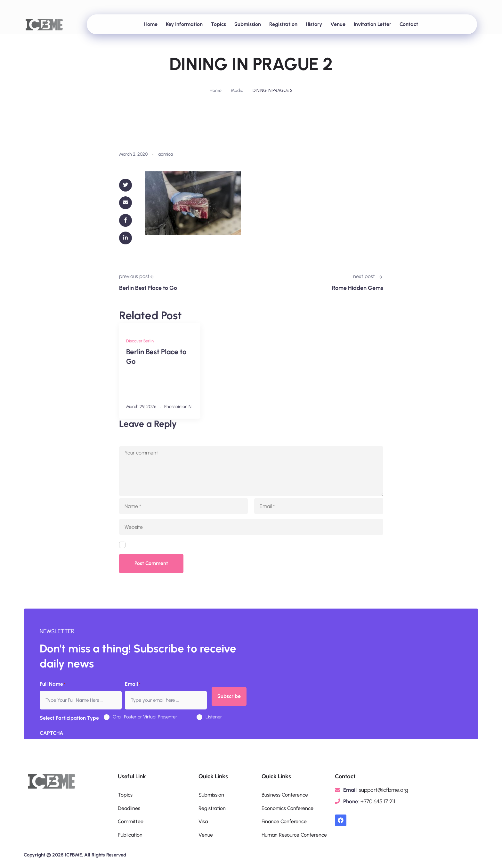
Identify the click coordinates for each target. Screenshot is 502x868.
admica (166, 154)
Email (133, 684)
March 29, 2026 (141, 407)
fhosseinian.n (178, 407)
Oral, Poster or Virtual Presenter (145, 717)
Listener (214, 717)
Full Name (53, 684)
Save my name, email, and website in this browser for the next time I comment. (220, 545)
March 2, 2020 (133, 154)
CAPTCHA (52, 733)
